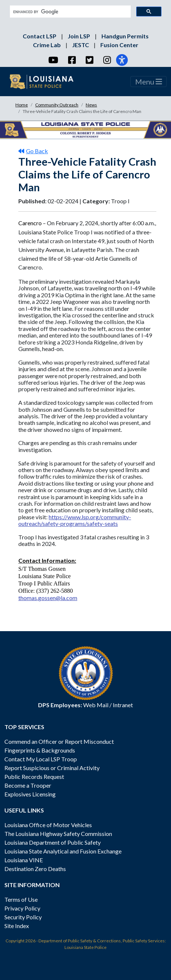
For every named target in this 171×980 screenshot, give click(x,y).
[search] (70, 12)
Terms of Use (21, 899)
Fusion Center (119, 45)
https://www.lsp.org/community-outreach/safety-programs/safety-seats (75, 520)
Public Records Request (34, 777)
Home (22, 105)
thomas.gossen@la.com (48, 598)
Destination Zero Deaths (35, 869)
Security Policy (23, 917)
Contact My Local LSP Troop (41, 759)
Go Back (33, 151)
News (91, 105)
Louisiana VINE (24, 860)
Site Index (17, 926)
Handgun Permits (125, 36)
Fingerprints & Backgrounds (40, 750)
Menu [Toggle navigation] (149, 82)
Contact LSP (40, 36)
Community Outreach (57, 105)
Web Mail (96, 705)
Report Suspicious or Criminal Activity (52, 768)
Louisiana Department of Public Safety (53, 842)
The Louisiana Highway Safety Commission (58, 834)
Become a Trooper (28, 785)
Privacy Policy (22, 908)
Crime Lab (47, 45)
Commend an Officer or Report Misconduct (59, 741)
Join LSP (79, 36)
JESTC (81, 45)
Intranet (123, 705)
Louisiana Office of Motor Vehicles (48, 825)
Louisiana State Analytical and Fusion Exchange (63, 851)
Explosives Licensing (30, 794)
